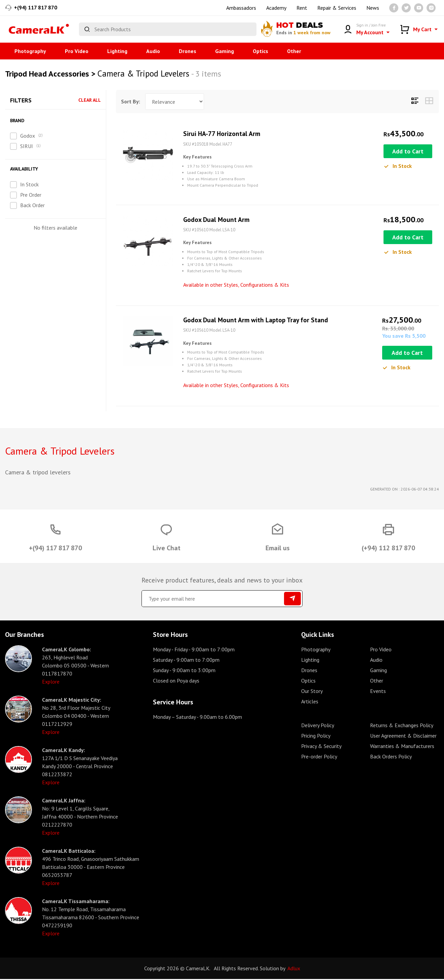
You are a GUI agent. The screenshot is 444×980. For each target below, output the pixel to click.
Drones (188, 51)
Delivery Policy (318, 726)
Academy (276, 8)
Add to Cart (408, 152)
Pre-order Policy (319, 757)
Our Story (312, 692)
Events (378, 692)
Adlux (294, 969)
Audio (153, 51)
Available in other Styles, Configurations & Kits (236, 285)
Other (294, 51)
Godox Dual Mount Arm (217, 220)
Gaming (225, 51)
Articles (310, 702)
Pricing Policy (316, 737)
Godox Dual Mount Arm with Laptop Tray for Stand (258, 321)
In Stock (29, 184)
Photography (30, 51)
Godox (28, 136)
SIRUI (27, 146)
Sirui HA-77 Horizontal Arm (222, 134)
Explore (51, 683)
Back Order (32, 205)
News (373, 8)
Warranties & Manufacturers (402, 747)
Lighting (117, 51)
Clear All (90, 100)
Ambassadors (241, 8)
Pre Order (31, 195)
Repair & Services (337, 8)
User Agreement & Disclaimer (403, 737)
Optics (260, 51)
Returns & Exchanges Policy (402, 726)
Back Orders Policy (391, 757)
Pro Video (77, 51)
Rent (302, 8)
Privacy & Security (321, 747)
